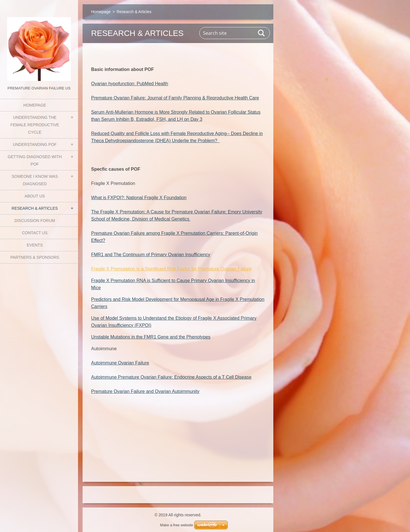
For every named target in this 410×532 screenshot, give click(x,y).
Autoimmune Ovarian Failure (120, 363)
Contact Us (35, 233)
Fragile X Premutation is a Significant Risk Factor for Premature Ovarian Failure (171, 269)
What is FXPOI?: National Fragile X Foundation (139, 198)
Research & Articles (35, 208)
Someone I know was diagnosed (35, 180)
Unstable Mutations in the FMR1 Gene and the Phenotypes (151, 337)
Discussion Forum (35, 221)
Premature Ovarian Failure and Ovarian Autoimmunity (145, 391)
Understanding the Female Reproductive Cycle (35, 125)
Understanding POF (35, 144)
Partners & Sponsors (35, 257)
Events (35, 245)
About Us (35, 196)
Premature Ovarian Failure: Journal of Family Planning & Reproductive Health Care (175, 98)
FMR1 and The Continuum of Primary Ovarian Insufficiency (151, 255)
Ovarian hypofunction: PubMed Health (130, 84)
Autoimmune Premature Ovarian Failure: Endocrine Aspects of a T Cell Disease (171, 377)
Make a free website (177, 525)
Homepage (35, 105)
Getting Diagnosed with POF (35, 160)
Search (262, 33)
